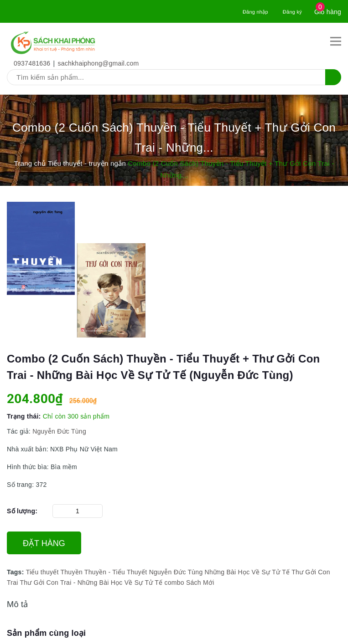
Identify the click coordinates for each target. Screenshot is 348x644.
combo (174, 583)
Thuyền (72, 572)
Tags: (16, 572)
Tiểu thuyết (42, 572)
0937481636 (32, 63)
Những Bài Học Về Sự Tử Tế (247, 572)
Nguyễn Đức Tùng (58, 431)
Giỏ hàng (328, 12)
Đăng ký (292, 12)
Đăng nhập (255, 12)
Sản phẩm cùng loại (46, 633)
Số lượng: (22, 511)
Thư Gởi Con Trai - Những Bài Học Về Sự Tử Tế (91, 583)
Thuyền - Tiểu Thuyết (116, 572)
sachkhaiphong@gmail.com (99, 63)
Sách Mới (200, 583)
